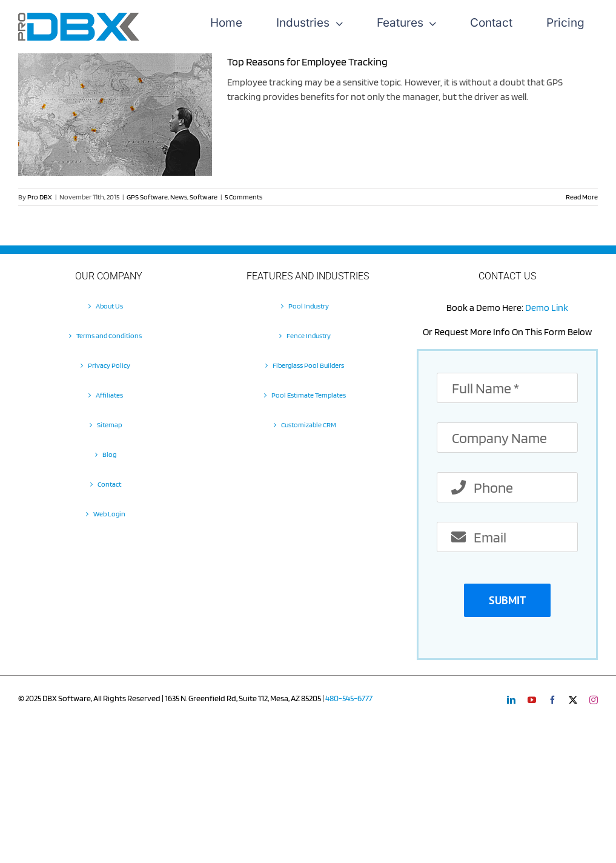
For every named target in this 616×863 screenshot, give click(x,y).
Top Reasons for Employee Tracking (307, 62)
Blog (109, 454)
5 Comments (243, 197)
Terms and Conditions (109, 335)
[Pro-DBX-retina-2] (79, 17)
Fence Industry (309, 335)
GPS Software (147, 197)
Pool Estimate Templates (309, 395)
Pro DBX (40, 197)
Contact (109, 484)
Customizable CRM (309, 425)
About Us (109, 306)
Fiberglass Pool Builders (308, 365)
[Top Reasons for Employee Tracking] (115, 115)
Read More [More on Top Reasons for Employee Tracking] (582, 197)
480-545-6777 (349, 698)
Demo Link (547, 308)
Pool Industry (309, 306)
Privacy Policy (109, 365)
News (179, 197)
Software (204, 197)
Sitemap (109, 425)
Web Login (109, 514)
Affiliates (109, 395)
